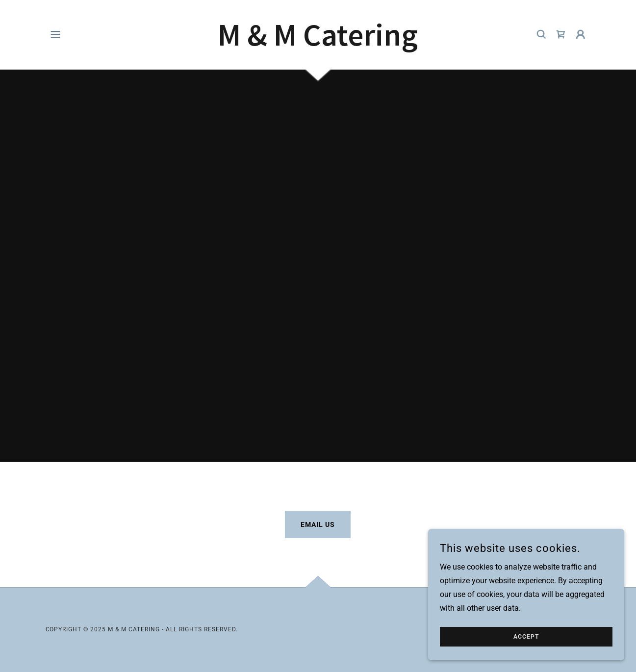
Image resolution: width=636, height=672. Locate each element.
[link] (318, 43)
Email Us (318, 524)
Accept (526, 650)
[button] (55, 34)
